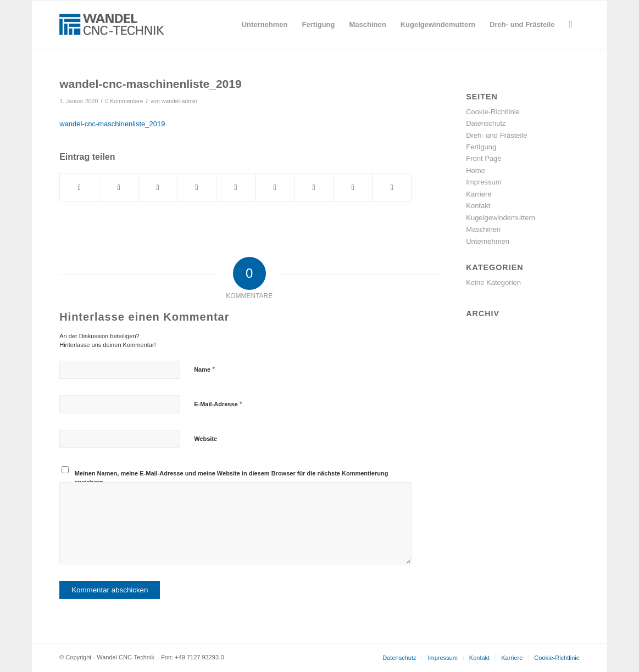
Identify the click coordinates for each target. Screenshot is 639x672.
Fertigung (481, 147)
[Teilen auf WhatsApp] (158, 187)
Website (205, 439)
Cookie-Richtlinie (493, 112)
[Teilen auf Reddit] (353, 187)
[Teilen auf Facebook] (79, 187)
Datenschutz (486, 123)
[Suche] (571, 25)
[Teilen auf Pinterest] (197, 187)
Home (476, 170)
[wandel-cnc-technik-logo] (112, 25)
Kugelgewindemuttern (501, 218)
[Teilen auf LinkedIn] (236, 187)
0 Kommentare (124, 101)
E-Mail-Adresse (218, 404)
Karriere (479, 194)
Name (204, 369)
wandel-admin (179, 101)
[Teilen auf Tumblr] (275, 187)
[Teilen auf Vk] (314, 187)
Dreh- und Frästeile (496, 135)
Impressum (484, 182)
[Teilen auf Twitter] (119, 187)
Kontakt (478, 206)
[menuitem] (265, 25)
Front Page (484, 158)
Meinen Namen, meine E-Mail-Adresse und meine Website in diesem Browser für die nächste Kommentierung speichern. (232, 478)
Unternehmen (488, 241)
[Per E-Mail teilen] (392, 187)
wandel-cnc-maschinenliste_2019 (112, 124)
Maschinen (483, 229)
